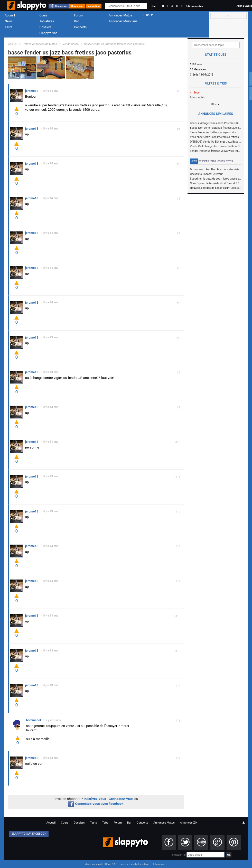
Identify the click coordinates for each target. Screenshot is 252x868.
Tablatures (47, 21)
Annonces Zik (189, 823)
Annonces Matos (121, 15)
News (9, 21)
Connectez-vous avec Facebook (96, 804)
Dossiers (46, 27)
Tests (9, 27)
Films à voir (159, 864)
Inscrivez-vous (95, 799)
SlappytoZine (49, 33)
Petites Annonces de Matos (40, 44)
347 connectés (194, 6)
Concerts (81, 27)
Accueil (10, 15)
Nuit (154, 6)
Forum (79, 15)
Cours (44, 15)
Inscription (94, 6)
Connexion (61, 6)
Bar (77, 21)
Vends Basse (71, 44)
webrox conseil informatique (135, 864)
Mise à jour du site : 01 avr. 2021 (101, 864)
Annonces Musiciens (123, 21)
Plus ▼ (216, 104)
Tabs (213, 161)
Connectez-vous (121, 799)
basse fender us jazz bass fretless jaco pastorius (114, 44)
